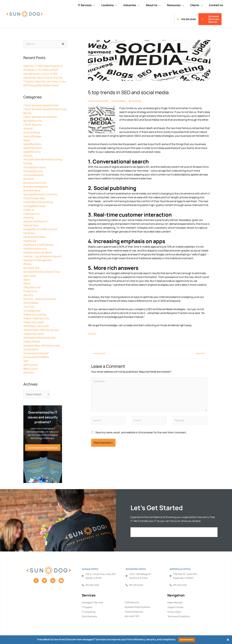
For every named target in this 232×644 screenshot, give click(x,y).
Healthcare (30, 240)
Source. (93, 334)
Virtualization (31, 348)
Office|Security (32, 286)
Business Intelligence (36, 186)
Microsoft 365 (31, 267)
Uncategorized (32, 310)
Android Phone (32, 132)
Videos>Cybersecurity (36, 317)
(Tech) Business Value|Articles (41, 105)
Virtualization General (36, 352)
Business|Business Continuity (41, 194)
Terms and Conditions (179, 616)
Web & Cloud (31, 367)
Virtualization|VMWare (37, 356)
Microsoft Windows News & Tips (42, 271)
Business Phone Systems (138, 606)
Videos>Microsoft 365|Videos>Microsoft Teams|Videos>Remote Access (41, 325)
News (27, 279)
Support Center (175, 606)
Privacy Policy (174, 611)
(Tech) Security (33, 125)
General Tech (31, 225)
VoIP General (31, 364)
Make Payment (175, 602)
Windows (29, 371)
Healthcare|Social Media (38, 252)
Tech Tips (29, 306)
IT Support (87, 606)
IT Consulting (89, 611)
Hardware (29, 233)
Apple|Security (32, 152)
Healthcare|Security (35, 248)
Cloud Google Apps (34, 198)
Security (28, 294)
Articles (28, 155)
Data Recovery (89, 616)
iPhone (28, 263)
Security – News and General (40, 298)
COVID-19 (29, 209)
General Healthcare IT (36, 221)
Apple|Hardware (33, 148)
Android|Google (32, 136)
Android (28, 128)
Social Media (31, 302)
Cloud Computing (134, 611)
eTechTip (29, 217)
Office (27, 283)
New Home (30, 275)
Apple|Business (32, 144)
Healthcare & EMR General (39, 244)
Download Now (187, 640)
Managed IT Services (92, 602)
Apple (27, 140)
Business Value (32, 190)
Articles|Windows (34, 175)
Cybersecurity (32, 213)
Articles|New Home (34, 167)
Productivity (31, 290)
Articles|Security (33, 171)
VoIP (26, 360)
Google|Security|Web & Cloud (40, 229)
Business (29, 179)
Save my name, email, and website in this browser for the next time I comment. (141, 434)
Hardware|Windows (35, 236)
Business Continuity (35, 182)
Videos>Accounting (35, 313)
